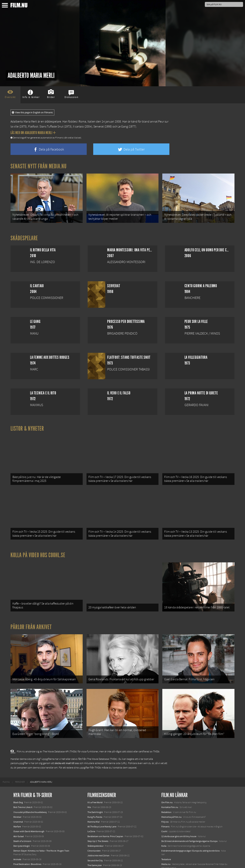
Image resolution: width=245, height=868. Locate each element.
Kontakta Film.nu (170, 785)
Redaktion (166, 790)
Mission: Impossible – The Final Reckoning (34, 851)
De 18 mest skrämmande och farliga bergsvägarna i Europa (189, 819)
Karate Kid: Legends (23, 861)
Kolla (164, 824)
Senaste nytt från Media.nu (39, 166)
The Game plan (95, 843)
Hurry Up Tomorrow (23, 847)
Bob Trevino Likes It (23, 785)
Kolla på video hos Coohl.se (38, 544)
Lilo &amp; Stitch (22, 856)
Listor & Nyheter (27, 425)
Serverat (99, 127)
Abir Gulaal (19, 814)
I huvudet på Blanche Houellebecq (30, 790)
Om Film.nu (167, 780)
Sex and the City (95, 838)
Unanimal (18, 799)
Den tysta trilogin (22, 824)
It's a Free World (95, 780)
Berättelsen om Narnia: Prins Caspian (105, 814)
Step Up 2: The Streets (98, 819)
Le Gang (123, 127)
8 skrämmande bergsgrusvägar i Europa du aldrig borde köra (190, 828)
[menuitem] (6, 760)
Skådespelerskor (96, 824)
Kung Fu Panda (95, 795)
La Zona (91, 809)
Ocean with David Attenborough (29, 809)
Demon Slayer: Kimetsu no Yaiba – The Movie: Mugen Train (41, 828)
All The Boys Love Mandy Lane (102, 804)
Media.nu (166, 842)
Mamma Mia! (94, 799)
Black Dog (18, 780)
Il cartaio (78, 127)
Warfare (17, 804)
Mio (89, 785)
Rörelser (17, 795)
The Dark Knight (95, 790)
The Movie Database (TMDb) (102, 737)
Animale (17, 837)
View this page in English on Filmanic (32, 113)
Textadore (166, 837)
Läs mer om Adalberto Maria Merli (33, 133)
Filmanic (165, 804)
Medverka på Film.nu (171, 795)
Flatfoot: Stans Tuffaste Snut (46, 127)
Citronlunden (94, 828)
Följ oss (165, 799)
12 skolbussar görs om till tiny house (179, 814)
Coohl (164, 809)
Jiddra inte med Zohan (98, 833)
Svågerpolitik (168, 850)
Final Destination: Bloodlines (27, 842)
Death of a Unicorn (22, 819)
